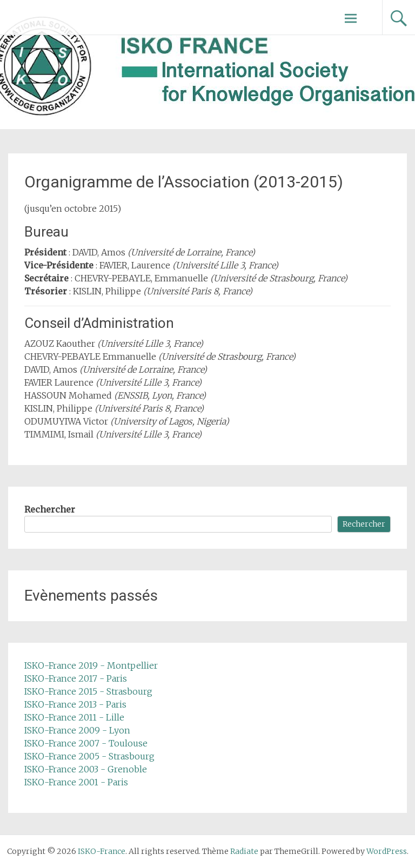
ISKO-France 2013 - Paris (75, 704)
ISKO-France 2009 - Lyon (77, 730)
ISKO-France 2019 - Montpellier (91, 665)
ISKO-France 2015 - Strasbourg (88, 691)
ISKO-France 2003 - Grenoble (86, 769)
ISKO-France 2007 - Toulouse (86, 743)
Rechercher (50, 509)
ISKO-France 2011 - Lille (74, 717)
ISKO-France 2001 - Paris (76, 782)
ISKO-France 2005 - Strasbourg (89, 756)
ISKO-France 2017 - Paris (76, 678)
